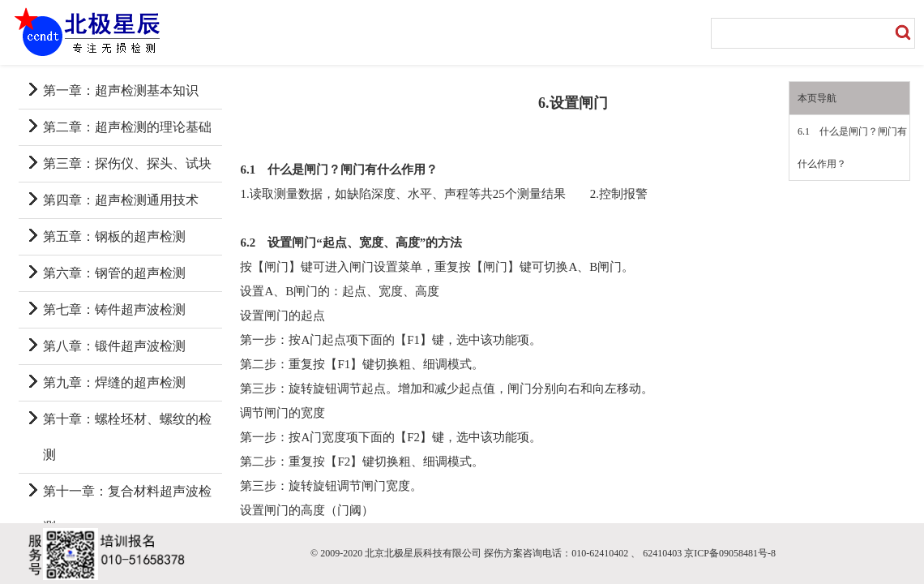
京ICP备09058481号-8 (730, 553)
